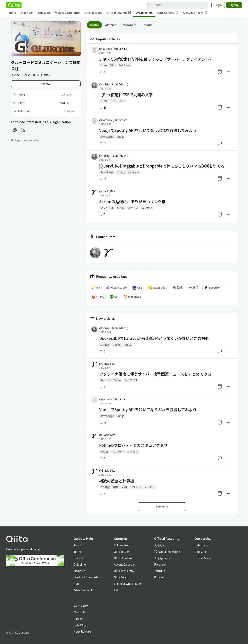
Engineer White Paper (127, 584)
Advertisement (83, 590)
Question (44, 13)
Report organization (26, 140)
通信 (193, 288)
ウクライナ (131, 380)
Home (94, 25)
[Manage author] (228, 72)
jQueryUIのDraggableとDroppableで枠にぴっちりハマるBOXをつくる (162, 166)
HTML (104, 101)
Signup (234, 5)
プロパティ (118, 451)
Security (212, 288)
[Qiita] (14, 5)
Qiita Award (121, 577)
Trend (12, 13)
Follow (46, 84)
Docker (117, 345)
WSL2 (128, 345)
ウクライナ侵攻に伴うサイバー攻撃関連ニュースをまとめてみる (155, 374)
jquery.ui (134, 172)
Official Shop (203, 558)
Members (130, 25)
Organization (144, 13)
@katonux (114, 49)
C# (114, 297)
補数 (116, 487)
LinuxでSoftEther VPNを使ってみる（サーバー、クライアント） (156, 59)
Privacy (78, 558)
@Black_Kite (107, 191)
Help (77, 584)
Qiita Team (201, 545)
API (116, 590)
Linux (104, 65)
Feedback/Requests (86, 577)
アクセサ (133, 451)
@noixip (114, 84)
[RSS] (23, 130)
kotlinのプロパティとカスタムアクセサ (133, 445)
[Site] (15, 130)
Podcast (159, 577)
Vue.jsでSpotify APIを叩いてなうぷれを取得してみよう (148, 130)
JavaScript (107, 137)
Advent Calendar (124, 564)
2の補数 (105, 487)
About (77, 545)
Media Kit (80, 571)
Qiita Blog (80, 625)
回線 (177, 288)
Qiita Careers (168, 13)
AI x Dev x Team (195, 13)
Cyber (118, 380)
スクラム (133, 208)
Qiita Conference (67, 13)
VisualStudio (116, 288)
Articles (111, 25)
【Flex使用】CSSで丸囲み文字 (126, 95)
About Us (79, 612)
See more (162, 506)
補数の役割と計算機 (117, 481)
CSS (113, 101)
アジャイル (107, 208)
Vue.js (121, 137)
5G (96, 288)
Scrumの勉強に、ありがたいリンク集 (132, 202)
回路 (124, 487)
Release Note (122, 545)
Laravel (105, 345)
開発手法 (147, 208)
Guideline (80, 564)
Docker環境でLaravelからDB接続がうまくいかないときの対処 (154, 338)
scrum (121, 208)
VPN (113, 65)
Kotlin (104, 451)
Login (218, 5)
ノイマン (150, 487)
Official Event (93, 13)
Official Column (119, 13)
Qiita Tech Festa (124, 571)
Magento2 (132, 297)
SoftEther (125, 65)
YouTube (160, 571)
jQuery (121, 172)
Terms (77, 552)
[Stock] (220, 72)
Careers (78, 619)
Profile (148, 25)
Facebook (160, 564)
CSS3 (122, 101)
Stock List (27, 13)
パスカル (136, 487)
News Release (82, 631)
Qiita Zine (201, 552)
